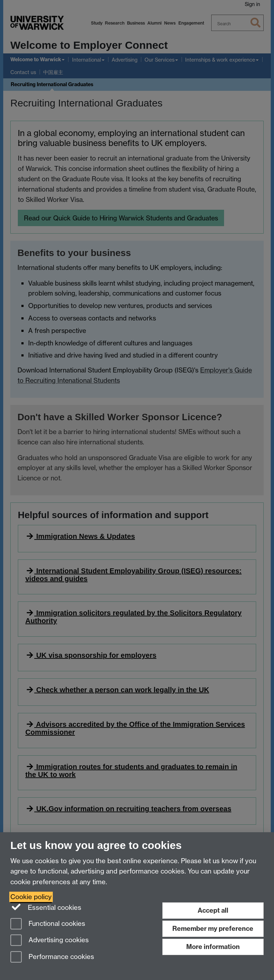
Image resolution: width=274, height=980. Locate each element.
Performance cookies (52, 957)
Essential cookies (46, 907)
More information (213, 947)
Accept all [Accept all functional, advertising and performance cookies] (213, 910)
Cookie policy (31, 897)
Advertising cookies (50, 941)
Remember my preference (213, 929)
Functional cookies (48, 924)
